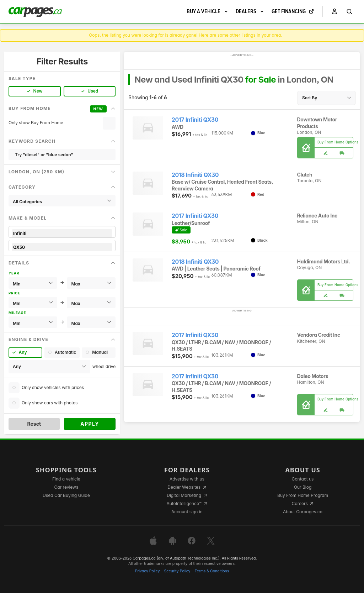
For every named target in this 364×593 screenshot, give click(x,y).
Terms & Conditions (212, 571)
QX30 (62, 247)
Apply (90, 424)
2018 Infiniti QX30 (195, 175)
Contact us (303, 479)
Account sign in (187, 512)
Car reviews (66, 487)
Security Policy (177, 571)
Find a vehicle (66, 479)
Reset (34, 424)
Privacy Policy (148, 571)
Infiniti (62, 233)
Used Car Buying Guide (66, 495)
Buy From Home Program (303, 495)
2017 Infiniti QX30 (195, 120)
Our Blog (303, 487)
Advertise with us (187, 479)
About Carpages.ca (303, 512)
